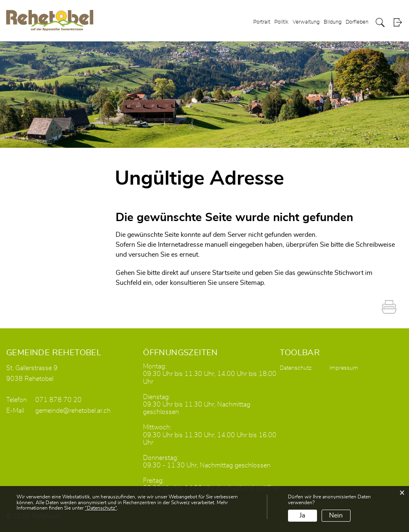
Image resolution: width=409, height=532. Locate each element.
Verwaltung (306, 22)
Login (398, 23)
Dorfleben (357, 22)
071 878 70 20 (58, 400)
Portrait (262, 22)
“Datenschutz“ (101, 508)
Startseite (226, 273)
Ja (302, 515)
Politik (281, 22)
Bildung (333, 22)
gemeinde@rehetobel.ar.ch (73, 411)
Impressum (344, 368)
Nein (336, 515)
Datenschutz (296, 368)
